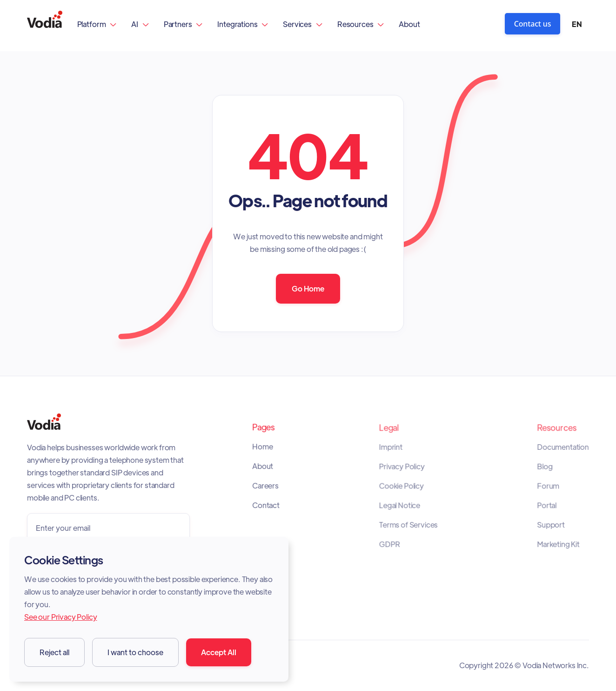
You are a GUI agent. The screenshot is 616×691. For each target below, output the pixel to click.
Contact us (533, 24)
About (409, 24)
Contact (266, 506)
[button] (97, 24)
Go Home (308, 288)
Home (263, 449)
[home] (45, 24)
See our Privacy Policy (60, 617)
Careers (266, 487)
